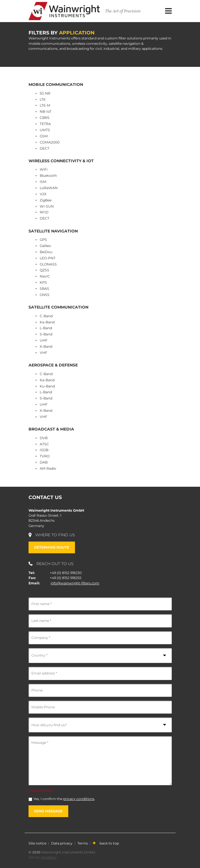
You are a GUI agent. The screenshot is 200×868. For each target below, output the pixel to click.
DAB (44, 462)
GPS (43, 240)
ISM (43, 182)
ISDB (44, 450)
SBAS (44, 289)
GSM (44, 136)
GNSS (45, 295)
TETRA (45, 124)
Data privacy (62, 843)
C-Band (46, 316)
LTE (43, 99)
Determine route (52, 547)
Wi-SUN (47, 206)
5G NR (45, 93)
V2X (43, 194)
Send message (48, 811)
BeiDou (46, 252)
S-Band (46, 334)
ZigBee (46, 200)
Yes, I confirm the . (64, 799)
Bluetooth (48, 176)
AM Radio (48, 468)
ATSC (44, 444)
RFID (44, 212)
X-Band (46, 346)
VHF (43, 353)
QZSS (44, 270)
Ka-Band (47, 322)
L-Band (46, 328)
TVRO (45, 456)
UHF (44, 340)
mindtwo (49, 857)
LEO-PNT (48, 258)
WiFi (44, 169)
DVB (44, 438)
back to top (106, 843)
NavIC (45, 276)
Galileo (45, 246)
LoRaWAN (49, 188)
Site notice (37, 843)
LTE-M (45, 105)
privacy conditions (79, 799)
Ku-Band (47, 386)
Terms (83, 843)
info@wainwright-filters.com (75, 583)
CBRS (45, 118)
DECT (44, 148)
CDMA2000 (50, 142)
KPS (43, 282)
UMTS (45, 130)
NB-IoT (46, 111)
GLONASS (48, 264)
